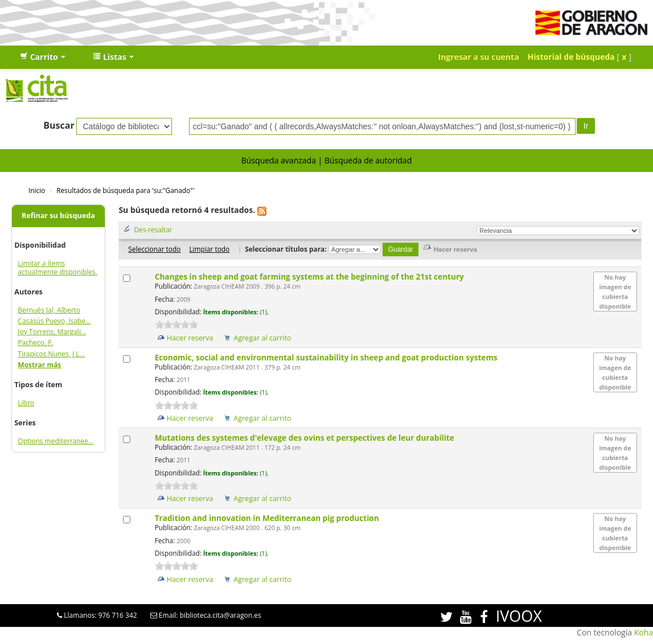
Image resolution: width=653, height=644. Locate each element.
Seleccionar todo (154, 249)
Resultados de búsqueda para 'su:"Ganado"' (125, 190)
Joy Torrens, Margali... (52, 332)
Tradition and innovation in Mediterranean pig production (268, 518)
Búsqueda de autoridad (368, 160)
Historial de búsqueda (571, 57)
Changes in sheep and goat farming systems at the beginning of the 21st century (311, 276)
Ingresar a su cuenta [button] (479, 57)
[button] (43, 57)
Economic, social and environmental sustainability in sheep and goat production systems (327, 357)
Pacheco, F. (35, 342)
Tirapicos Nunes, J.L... (51, 354)
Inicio (37, 190)
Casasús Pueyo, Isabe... (54, 321)
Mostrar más (39, 365)
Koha (644, 632)
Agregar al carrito (262, 338)
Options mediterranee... (56, 441)
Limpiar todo (209, 249)
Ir (586, 126)
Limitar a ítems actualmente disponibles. (58, 268)
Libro (26, 403)
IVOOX (519, 616)
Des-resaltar (153, 229)
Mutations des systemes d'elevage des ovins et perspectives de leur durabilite (306, 438)
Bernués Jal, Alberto (49, 310)
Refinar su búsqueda (58, 216)
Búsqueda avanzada (279, 160)
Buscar (59, 125)
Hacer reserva (190, 338)
